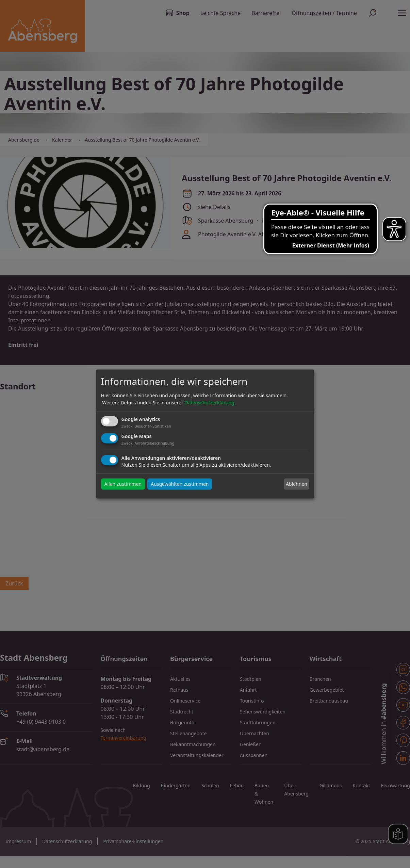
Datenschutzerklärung (209, 403)
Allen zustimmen (123, 484)
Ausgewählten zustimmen (180, 484)
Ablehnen (297, 484)
